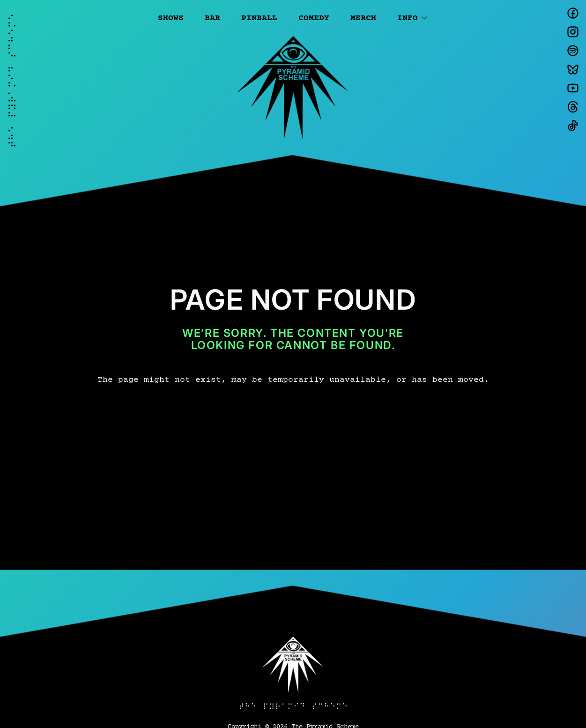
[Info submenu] (424, 17)
